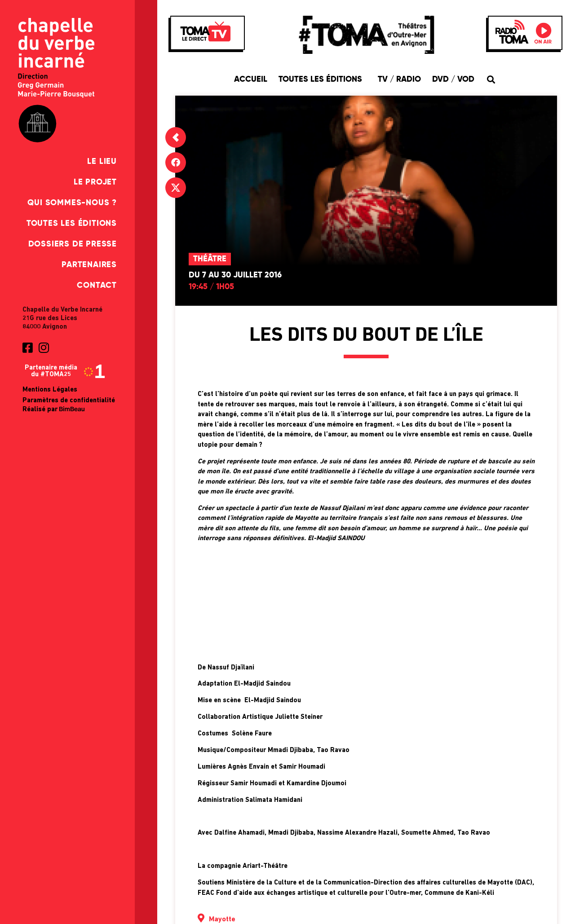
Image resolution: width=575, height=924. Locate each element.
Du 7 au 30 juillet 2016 (235, 275)
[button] (491, 79)
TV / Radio (399, 79)
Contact (97, 286)
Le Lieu (102, 162)
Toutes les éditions (72, 224)
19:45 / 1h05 (211, 287)
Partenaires (89, 265)
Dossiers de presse (73, 244)
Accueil (251, 79)
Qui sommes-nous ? (72, 203)
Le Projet (95, 182)
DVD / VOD (453, 79)
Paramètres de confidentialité (69, 401)
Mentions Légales (50, 390)
